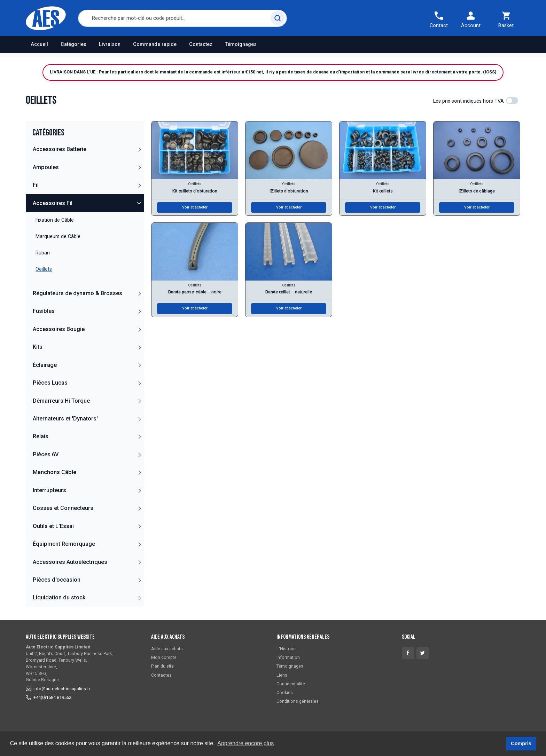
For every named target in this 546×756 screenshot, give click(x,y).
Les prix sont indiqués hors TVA (469, 101)
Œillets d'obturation (289, 191)
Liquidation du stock (59, 597)
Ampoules (46, 167)
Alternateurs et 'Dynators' (65, 419)
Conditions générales (298, 701)
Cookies (285, 692)
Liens (282, 675)
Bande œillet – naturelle (289, 292)
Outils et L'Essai (53, 526)
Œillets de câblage (477, 191)
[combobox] (182, 18)
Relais (41, 436)
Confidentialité (291, 684)
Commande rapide (155, 44)
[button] (139, 149)
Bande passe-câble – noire (195, 292)
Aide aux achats (167, 649)
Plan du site (162, 666)
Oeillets (195, 184)
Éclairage (45, 365)
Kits (38, 347)
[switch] (512, 101)
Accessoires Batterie (60, 149)
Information (288, 657)
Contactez (201, 44)
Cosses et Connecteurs (63, 508)
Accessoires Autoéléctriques (70, 562)
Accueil (39, 44)
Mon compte (164, 657)
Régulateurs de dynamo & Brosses (77, 293)
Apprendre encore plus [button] (245, 743)
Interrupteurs (49, 490)
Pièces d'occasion (57, 580)
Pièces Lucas (50, 383)
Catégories (73, 44)
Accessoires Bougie (59, 329)
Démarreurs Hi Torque (61, 401)
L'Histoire (286, 649)
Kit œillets (383, 191)
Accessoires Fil (53, 203)
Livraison (110, 44)
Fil (36, 185)
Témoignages (241, 44)
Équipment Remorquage (64, 544)
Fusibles (44, 311)
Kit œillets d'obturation (195, 191)
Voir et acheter (195, 207)
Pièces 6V (46, 454)
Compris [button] (521, 743)
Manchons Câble (54, 472)
